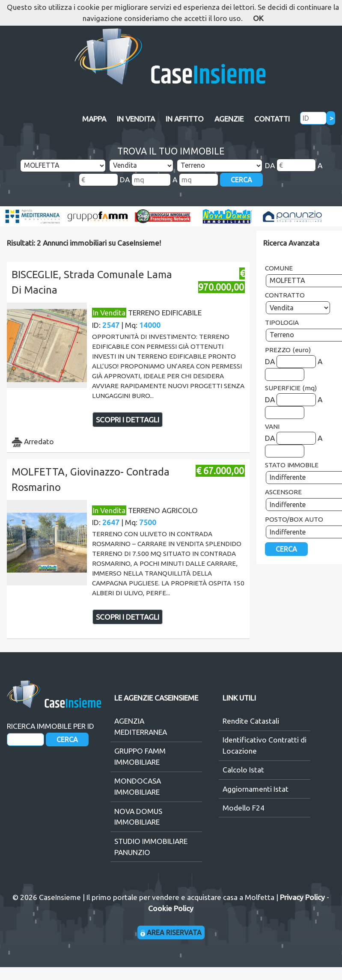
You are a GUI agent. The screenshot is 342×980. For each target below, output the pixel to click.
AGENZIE (229, 119)
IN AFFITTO (185, 119)
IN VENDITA (136, 119)
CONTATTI (272, 119)
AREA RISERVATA (171, 932)
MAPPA (94, 119)
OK (258, 18)
